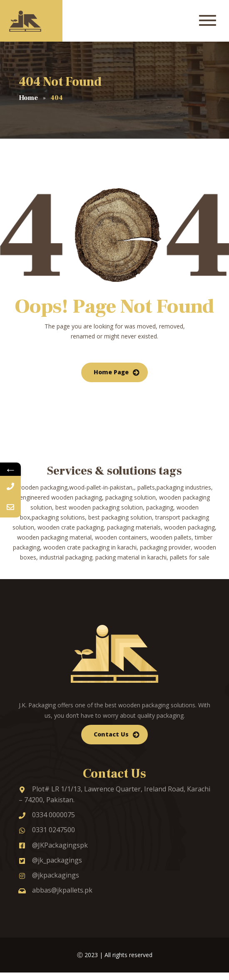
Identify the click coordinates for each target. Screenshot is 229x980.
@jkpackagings (49, 875)
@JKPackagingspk (53, 845)
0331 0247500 (47, 830)
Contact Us (111, 734)
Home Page (111, 372)
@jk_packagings (50, 860)
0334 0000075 (47, 815)
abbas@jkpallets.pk (56, 890)
